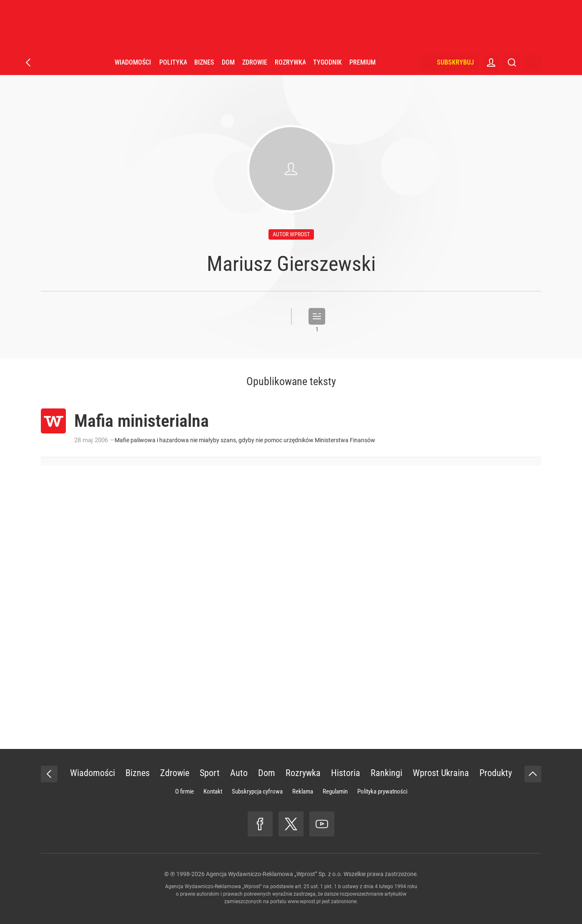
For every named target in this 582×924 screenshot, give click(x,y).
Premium (362, 62)
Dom (228, 62)
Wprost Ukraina (441, 773)
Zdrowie (255, 62)
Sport (210, 773)
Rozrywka (290, 62)
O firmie (184, 791)
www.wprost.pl (304, 901)
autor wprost (291, 234)
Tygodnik (327, 62)
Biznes (204, 62)
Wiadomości (133, 62)
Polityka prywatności (382, 791)
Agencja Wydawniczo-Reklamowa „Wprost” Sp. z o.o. (274, 874)
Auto (239, 773)
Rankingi (386, 773)
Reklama (303, 791)
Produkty (496, 773)
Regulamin (335, 791)
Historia (346, 773)
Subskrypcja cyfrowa (257, 791)
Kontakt (213, 791)
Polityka (173, 62)
